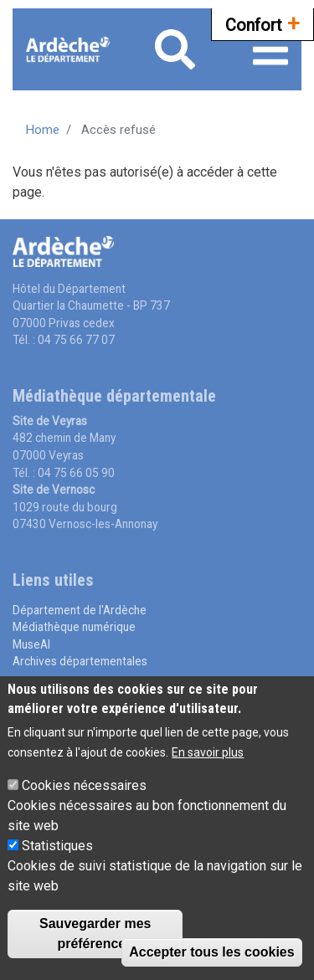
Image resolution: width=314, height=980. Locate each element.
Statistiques (57, 850)
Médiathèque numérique (74, 627)
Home (43, 130)
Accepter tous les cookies (211, 956)
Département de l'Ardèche (80, 610)
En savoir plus (208, 757)
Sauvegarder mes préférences (95, 938)
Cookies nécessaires (84, 790)
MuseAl (31, 644)
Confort (263, 23)
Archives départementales (80, 661)
